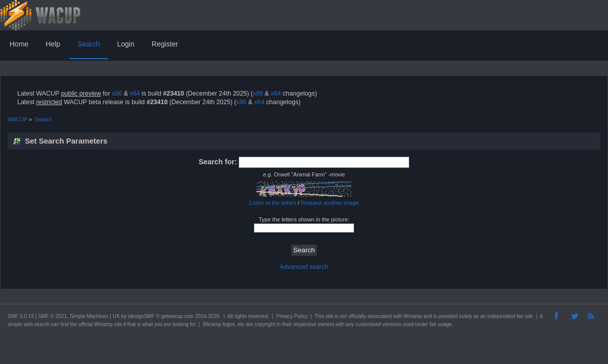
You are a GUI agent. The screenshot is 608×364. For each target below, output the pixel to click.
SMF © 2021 (53, 316)
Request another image (330, 203)
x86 (117, 94)
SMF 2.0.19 (21, 316)
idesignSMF (141, 316)
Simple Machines (89, 316)
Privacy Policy (292, 316)
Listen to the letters (273, 203)
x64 (135, 94)
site (329, 316)
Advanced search (304, 267)
